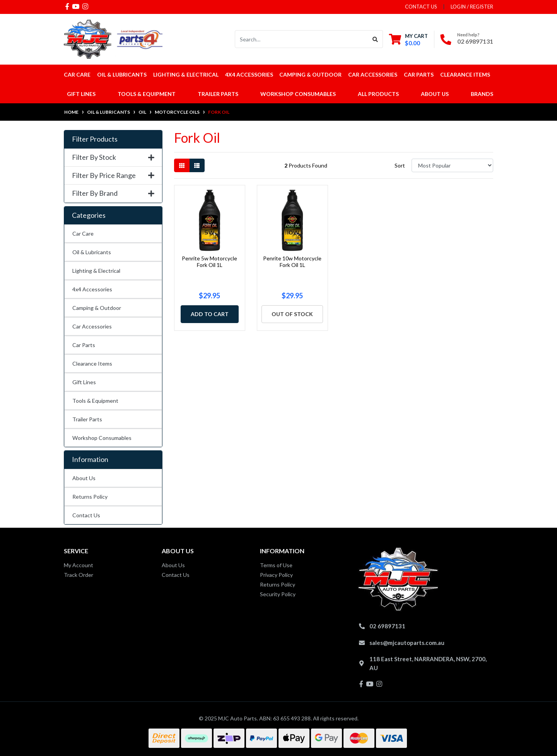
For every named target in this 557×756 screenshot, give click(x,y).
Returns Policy (90, 497)
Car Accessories (92, 326)
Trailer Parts (87, 419)
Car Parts (84, 345)
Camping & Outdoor (97, 308)
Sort (400, 165)
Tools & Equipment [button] (147, 94)
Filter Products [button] (95, 139)
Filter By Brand (113, 193)
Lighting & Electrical (96, 271)
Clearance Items (465, 74)
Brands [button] (482, 94)
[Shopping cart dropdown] (408, 39)
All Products (378, 94)
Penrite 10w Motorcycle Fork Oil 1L (292, 262)
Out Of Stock (292, 314)
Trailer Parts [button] (218, 94)
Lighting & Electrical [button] (186, 74)
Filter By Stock (113, 157)
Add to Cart (210, 314)
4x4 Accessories (92, 289)
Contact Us (86, 515)
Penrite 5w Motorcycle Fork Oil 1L (209, 262)
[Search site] (375, 39)
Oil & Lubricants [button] (122, 74)
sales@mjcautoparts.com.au (407, 643)
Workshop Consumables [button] (298, 94)
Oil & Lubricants (92, 252)
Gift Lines (81, 94)
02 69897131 (475, 41)
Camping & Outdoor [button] (310, 74)
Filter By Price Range (113, 175)
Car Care (83, 233)
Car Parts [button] (419, 74)
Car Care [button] (77, 74)
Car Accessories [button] (373, 74)
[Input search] (302, 39)
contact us (421, 7)
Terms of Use (276, 565)
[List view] (197, 165)
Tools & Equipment (95, 401)
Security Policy (278, 594)
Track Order (79, 575)
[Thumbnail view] (182, 165)
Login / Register (472, 7)
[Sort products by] (452, 165)
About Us (435, 94)
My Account (79, 565)
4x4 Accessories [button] (249, 74)
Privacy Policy (276, 575)
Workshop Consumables (102, 438)
